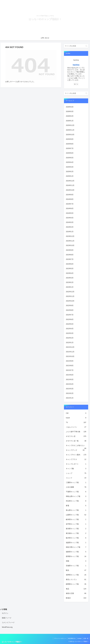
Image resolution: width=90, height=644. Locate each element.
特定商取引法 (72, 638)
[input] (76, 46)
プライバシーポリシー (60, 638)
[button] (86, 46)
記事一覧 (86, 638)
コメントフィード (8, 622)
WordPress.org (7, 627)
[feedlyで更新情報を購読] (75, 84)
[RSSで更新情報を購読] (77, 84)
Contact (79, 638)
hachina (76, 65)
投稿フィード (7, 618)
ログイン (5, 613)
